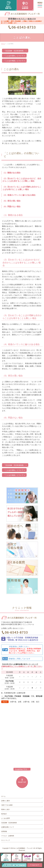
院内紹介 (4, 814)
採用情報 (4, 831)
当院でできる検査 (7, 805)
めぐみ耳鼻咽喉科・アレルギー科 (25, 848)
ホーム (3, 796)
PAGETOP (22, 782)
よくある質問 (6, 818)
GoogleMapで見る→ (22, 769)
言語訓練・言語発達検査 (9, 823)
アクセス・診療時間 (8, 836)
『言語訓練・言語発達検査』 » (15, 51)
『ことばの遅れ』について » (14, 56)
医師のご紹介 (6, 809)
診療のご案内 (6, 801)
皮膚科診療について (8, 827)
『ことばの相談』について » (14, 61)
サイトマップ (6, 840)
